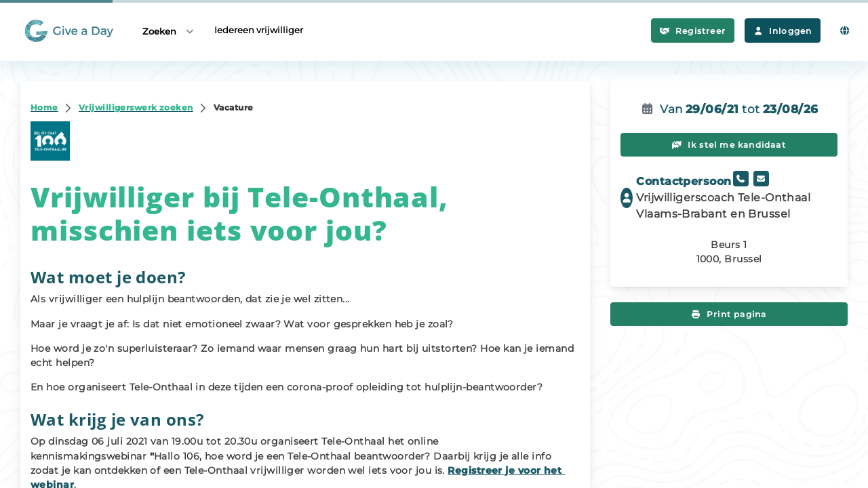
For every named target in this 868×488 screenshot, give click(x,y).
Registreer (693, 31)
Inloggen (783, 31)
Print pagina (729, 314)
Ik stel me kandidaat (729, 145)
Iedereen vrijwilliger (259, 30)
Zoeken (169, 31)
